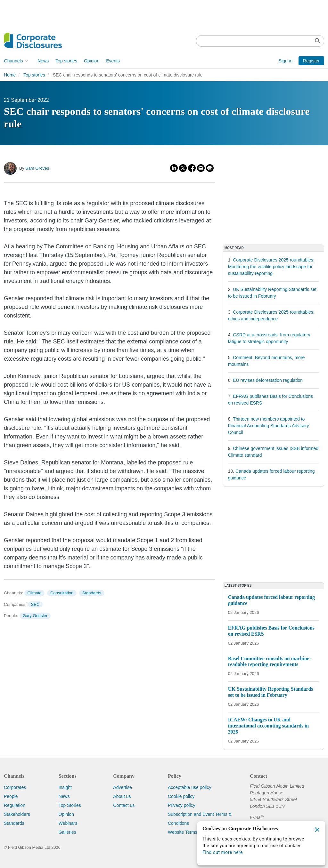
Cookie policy (181, 796)
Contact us (124, 805)
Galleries (67, 832)
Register (311, 61)
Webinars (68, 823)
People (11, 796)
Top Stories (70, 805)
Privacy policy (182, 805)
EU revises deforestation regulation (268, 380)
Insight (65, 787)
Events (113, 61)
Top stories (66, 61)
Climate (34, 593)
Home (10, 75)
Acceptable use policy (189, 787)
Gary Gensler (35, 616)
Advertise (122, 787)
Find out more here (223, 852)
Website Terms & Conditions (196, 832)
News (43, 61)
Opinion (91, 61)
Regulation (15, 805)
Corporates (15, 787)
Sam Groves (37, 168)
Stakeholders (17, 814)
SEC (35, 604)
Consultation (62, 593)
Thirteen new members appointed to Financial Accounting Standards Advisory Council (269, 426)
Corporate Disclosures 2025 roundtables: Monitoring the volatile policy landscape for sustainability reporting (271, 267)
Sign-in (286, 61)
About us (122, 796)
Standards (92, 593)
